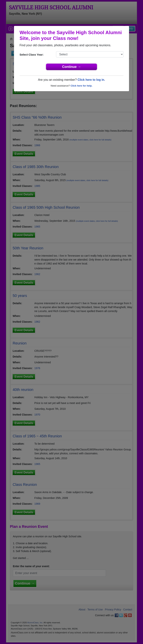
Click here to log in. (91, 80)
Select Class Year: (32, 55)
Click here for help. (81, 86)
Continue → (72, 67)
